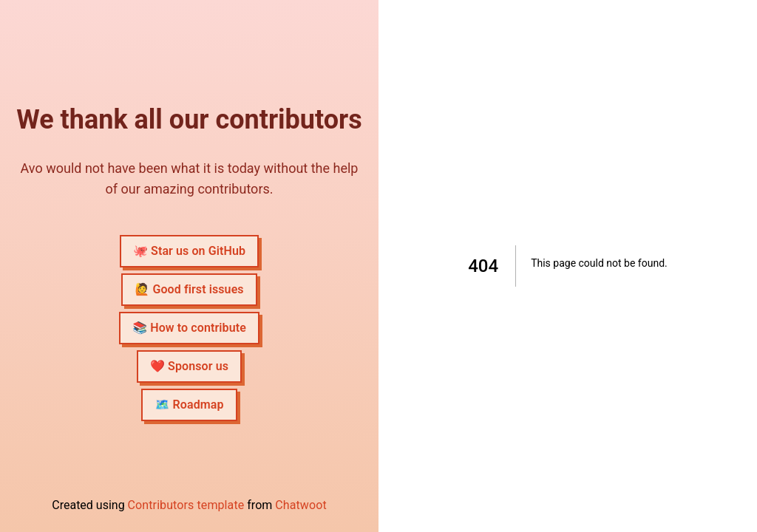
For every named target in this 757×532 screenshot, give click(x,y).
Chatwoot (301, 505)
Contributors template (186, 505)
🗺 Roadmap (189, 405)
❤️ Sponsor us (189, 366)
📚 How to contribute (189, 328)
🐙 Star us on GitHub (189, 251)
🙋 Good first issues (189, 289)
